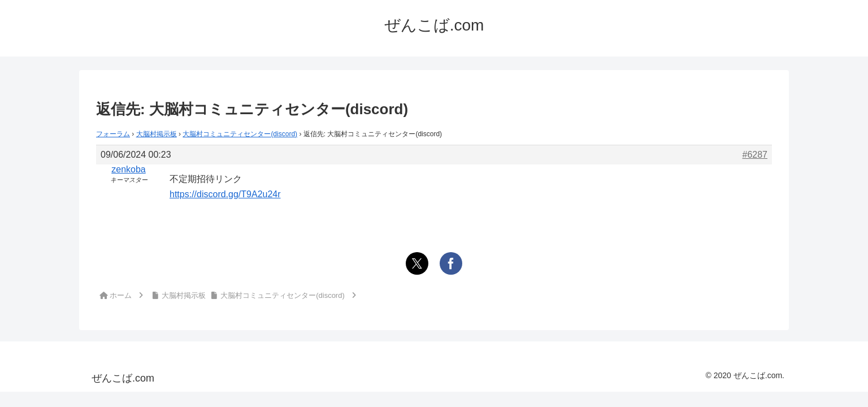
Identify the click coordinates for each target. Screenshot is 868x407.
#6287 (755, 155)
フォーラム (113, 134)
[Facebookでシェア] (451, 263)
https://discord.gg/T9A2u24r (225, 194)
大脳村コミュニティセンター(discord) (240, 134)
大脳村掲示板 (157, 134)
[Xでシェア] (417, 263)
